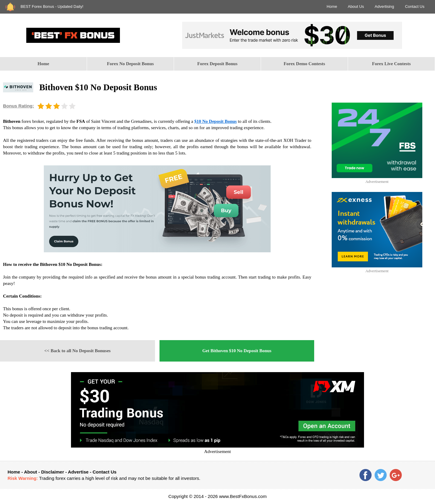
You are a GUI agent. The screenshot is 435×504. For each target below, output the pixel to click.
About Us (356, 6)
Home (332, 6)
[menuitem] (43, 64)
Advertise (78, 472)
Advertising (384, 6)
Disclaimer (53, 472)
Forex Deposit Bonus (217, 64)
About (30, 472)
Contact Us (415, 6)
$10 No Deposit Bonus (215, 121)
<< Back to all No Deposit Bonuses (78, 351)
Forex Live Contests (391, 64)
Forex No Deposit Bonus (130, 64)
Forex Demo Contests (304, 64)
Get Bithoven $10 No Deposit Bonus (237, 351)
